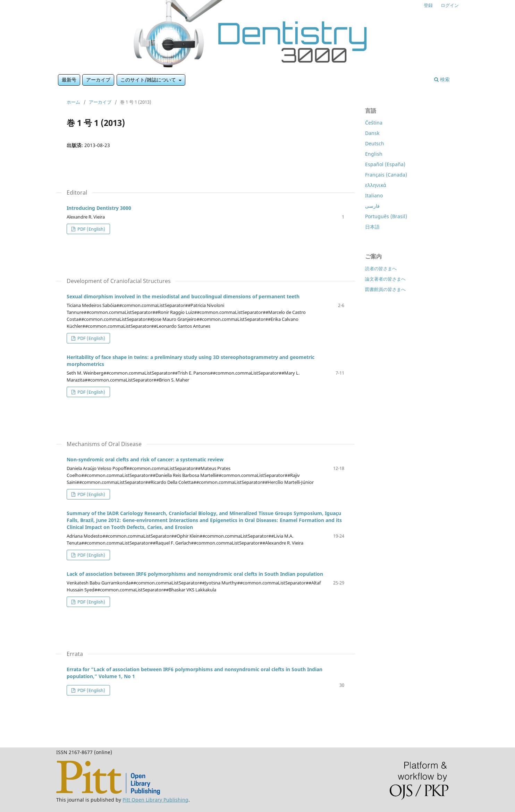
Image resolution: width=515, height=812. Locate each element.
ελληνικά (376, 185)
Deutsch (375, 143)
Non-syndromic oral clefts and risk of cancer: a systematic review (145, 459)
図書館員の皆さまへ (385, 289)
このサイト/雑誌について (149, 80)
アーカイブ (98, 80)
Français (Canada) (386, 175)
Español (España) (385, 164)
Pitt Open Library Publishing (155, 800)
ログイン (450, 5)
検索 (442, 79)
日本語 (372, 227)
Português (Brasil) (386, 216)
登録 (428, 5)
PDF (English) (91, 229)
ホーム (73, 102)
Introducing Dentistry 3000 (99, 208)
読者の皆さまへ (381, 268)
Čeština (374, 123)
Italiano (374, 195)
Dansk (372, 133)
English (374, 154)
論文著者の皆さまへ (385, 279)
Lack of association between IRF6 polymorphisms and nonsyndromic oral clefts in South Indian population (195, 574)
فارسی (372, 206)
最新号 (69, 80)
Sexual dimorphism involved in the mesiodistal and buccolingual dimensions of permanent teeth (183, 296)
